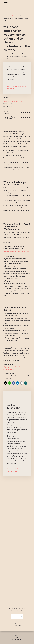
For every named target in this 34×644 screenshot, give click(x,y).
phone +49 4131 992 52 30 (17, 608)
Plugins (12, 16)
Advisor (22, 101)
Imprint (17, 635)
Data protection (17, 639)
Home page (6, 16)
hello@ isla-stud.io (17, 624)
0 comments (7, 109)
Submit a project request (15, 469)
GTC (17, 637)
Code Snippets (14, 101)
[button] (5, 383)
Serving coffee (12, 471)
